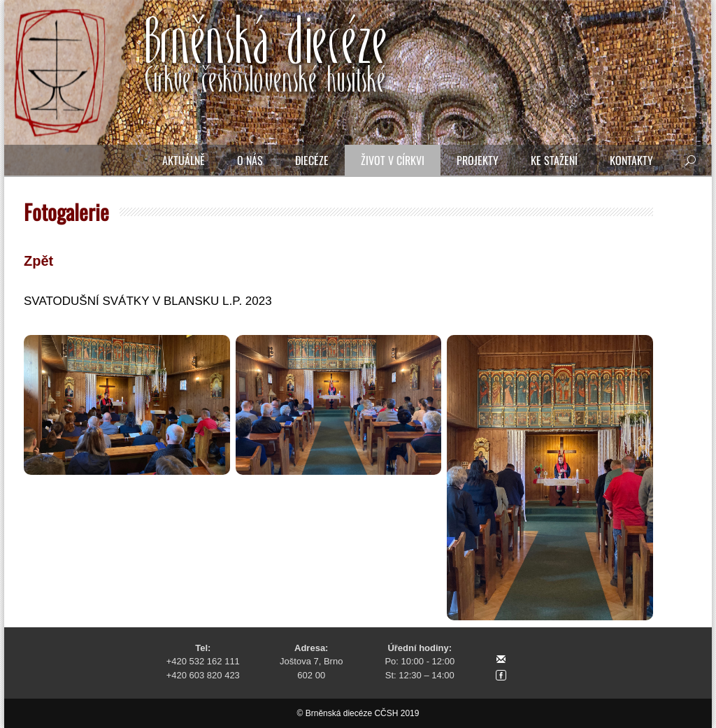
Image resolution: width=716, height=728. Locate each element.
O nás (250, 160)
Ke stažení (554, 160)
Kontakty (631, 160)
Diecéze (312, 160)
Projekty (478, 160)
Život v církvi (393, 160)
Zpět (38, 261)
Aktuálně (184, 160)
